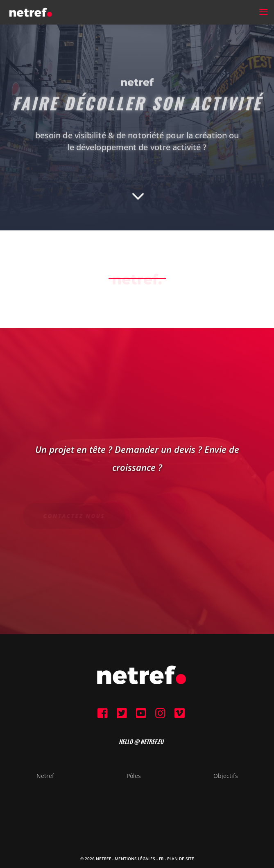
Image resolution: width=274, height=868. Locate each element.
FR (161, 859)
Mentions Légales (135, 859)
